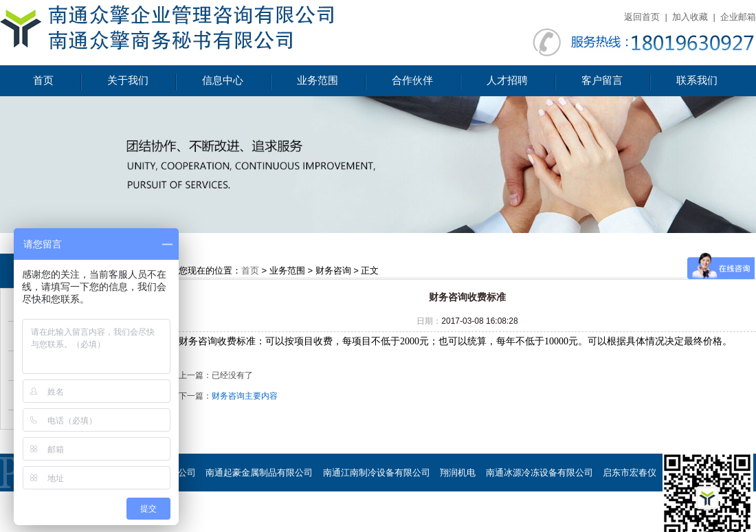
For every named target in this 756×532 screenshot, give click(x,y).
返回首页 (642, 17)
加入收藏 (690, 17)
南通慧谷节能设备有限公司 (531, 510)
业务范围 (318, 80)
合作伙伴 (412, 80)
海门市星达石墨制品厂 (197, 510)
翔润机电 (458, 473)
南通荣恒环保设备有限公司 (413, 510)
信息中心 (223, 80)
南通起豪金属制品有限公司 (259, 473)
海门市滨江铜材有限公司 (301, 510)
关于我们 (128, 80)
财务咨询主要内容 (245, 396)
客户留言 (602, 80)
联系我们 (697, 80)
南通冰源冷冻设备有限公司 (540, 473)
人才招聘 (507, 80)
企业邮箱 (738, 17)
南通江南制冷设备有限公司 (377, 473)
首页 (43, 80)
